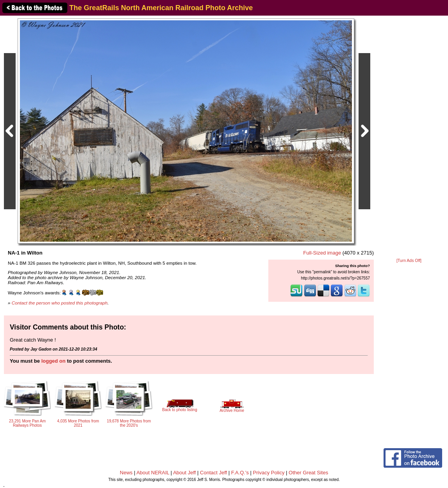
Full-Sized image (322, 253)
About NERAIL (153, 473)
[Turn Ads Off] (409, 261)
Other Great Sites (308, 473)
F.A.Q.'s (240, 473)
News (126, 473)
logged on (54, 361)
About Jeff (184, 473)
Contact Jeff (213, 473)
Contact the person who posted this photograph (60, 303)
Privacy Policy (269, 473)
